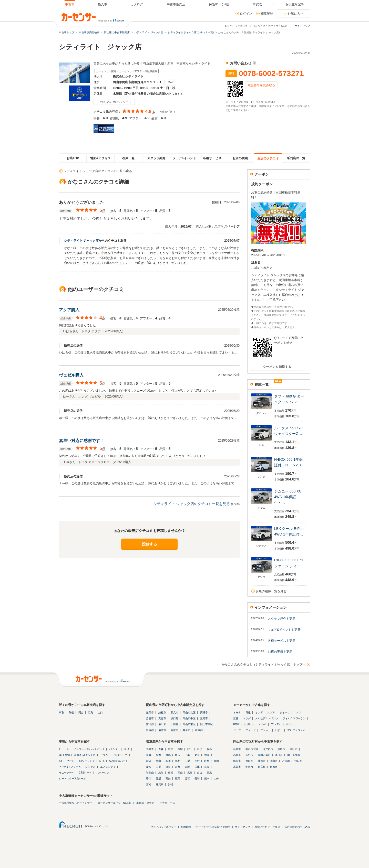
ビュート (64, 749)
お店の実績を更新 (280, 652)
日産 (248, 712)
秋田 (190, 749)
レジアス (90, 767)
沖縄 (171, 784)
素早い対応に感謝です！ (81, 441)
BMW (236, 724)
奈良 (207, 767)
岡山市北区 (189, 712)
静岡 (216, 761)
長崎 (197, 779)
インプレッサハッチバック (89, 749)
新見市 (175, 712)
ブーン (70, 761)
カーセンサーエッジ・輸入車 (114, 803)
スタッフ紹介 (156, 158)
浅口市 (279, 755)
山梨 (187, 761)
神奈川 (208, 755)
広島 (90, 712)
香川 (149, 779)
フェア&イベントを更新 (284, 630)
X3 (60, 761)
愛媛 (158, 779)
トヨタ (237, 712)
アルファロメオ (296, 730)
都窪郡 (262, 767)
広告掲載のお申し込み (297, 827)
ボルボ (263, 724)
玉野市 (204, 718)
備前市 (162, 730)
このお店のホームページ (114, 102)
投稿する (149, 544)
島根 (71, 712)
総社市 (162, 712)
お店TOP (73, 158)
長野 (197, 761)
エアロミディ (108, 767)
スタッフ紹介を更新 (282, 619)
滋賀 (168, 767)
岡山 (81, 712)
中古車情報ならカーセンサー (76, 803)
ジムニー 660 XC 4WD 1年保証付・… (288, 497)
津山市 (274, 761)
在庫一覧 (128, 158)
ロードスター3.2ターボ (72, 779)
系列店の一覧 (296, 158)
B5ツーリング (87, 761)
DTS (102, 761)
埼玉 (178, 755)
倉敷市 (175, 730)
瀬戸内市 (268, 749)
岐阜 (207, 761)
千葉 (187, 755)
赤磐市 (150, 718)
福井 (178, 761)
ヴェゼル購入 (71, 375)
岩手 (171, 749)
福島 (209, 749)
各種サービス (212, 158)
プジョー (265, 730)
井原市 (187, 730)
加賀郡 (150, 730)
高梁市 (204, 712)
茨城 (149, 755)
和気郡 (199, 730)
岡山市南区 (207, 724)
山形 (200, 749)
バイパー (114, 749)
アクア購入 (69, 310)
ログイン (246, 14)
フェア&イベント (184, 158)
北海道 (150, 749)
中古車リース (167, 803)
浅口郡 (175, 718)
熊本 (207, 779)
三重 (158, 767)
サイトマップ (302, 26)
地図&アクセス (101, 158)
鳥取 (61, 712)
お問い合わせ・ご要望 (267, 827)
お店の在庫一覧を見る (271, 591)
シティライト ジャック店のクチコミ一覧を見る (192, 504)
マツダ (247, 718)
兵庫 (197, 767)
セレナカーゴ (120, 755)
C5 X (127, 749)
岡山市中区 (189, 718)
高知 (168, 779)
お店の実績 (240, 158)
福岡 (178, 779)
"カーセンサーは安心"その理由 (213, 827)
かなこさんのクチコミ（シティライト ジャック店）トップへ (264, 665)
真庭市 (162, 718)
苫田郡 (150, 724)
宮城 (180, 749)
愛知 (149, 767)
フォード (251, 730)
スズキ (271, 712)
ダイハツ (285, 712)
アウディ (276, 724)
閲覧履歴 (267, 14)
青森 (161, 749)
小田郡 (175, 724)
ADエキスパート (119, 761)
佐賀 (187, 779)
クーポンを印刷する (277, 367)
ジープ (237, 730)
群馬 (168, 755)
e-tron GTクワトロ (85, 755)
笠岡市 (150, 712)
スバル (298, 712)
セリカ (104, 755)
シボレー (249, 724)
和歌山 (150, 773)
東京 (197, 755)
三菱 (236, 718)
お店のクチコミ (268, 158)
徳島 (209, 773)
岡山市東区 (189, 724)
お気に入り (295, 14)
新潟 (149, 761)
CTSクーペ (85, 773)
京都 (178, 767)
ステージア (103, 773)
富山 (158, 761)
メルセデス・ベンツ (267, 718)
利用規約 (186, 827)
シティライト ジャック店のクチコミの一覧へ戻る (98, 171)
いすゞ (279, 730)
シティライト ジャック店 (81, 241)
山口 (100, 712)
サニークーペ (67, 773)
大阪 (187, 767)
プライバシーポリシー (163, 827)
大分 (216, 779)
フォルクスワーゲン (294, 718)
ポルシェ (291, 724)
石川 (168, 761)
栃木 (158, 755)
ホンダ (259, 712)
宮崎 (149, 784)
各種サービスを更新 (282, 641)
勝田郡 (162, 724)
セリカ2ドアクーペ (70, 767)
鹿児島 (160, 784)
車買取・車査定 (145, 803)
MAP (171, 82)
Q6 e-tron (64, 755)
